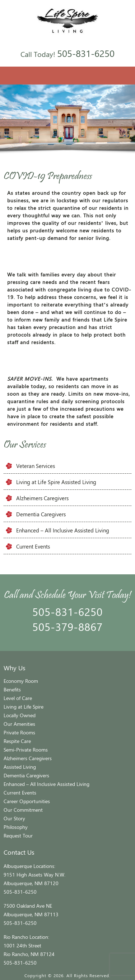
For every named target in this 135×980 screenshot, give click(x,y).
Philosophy (16, 827)
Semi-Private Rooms (26, 750)
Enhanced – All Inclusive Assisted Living (63, 530)
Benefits (12, 689)
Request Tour (18, 836)
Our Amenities (19, 724)
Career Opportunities (27, 801)
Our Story (14, 818)
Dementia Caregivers (41, 514)
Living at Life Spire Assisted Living (56, 482)
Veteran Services (36, 466)
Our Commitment (23, 810)
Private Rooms (19, 732)
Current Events (33, 546)
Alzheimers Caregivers (42, 498)
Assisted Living (20, 767)
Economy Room (21, 681)
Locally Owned (20, 715)
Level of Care (18, 698)
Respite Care (17, 741)
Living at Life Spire (24, 707)
